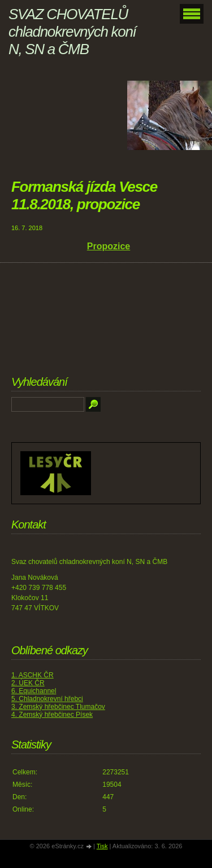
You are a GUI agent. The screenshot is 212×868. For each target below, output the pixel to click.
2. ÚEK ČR (28, 683)
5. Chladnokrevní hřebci (47, 699)
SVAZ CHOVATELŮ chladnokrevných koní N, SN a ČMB (72, 32)
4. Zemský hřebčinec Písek (52, 715)
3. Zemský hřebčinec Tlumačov (58, 707)
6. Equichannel (34, 691)
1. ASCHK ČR (33, 675)
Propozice (109, 246)
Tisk (102, 846)
